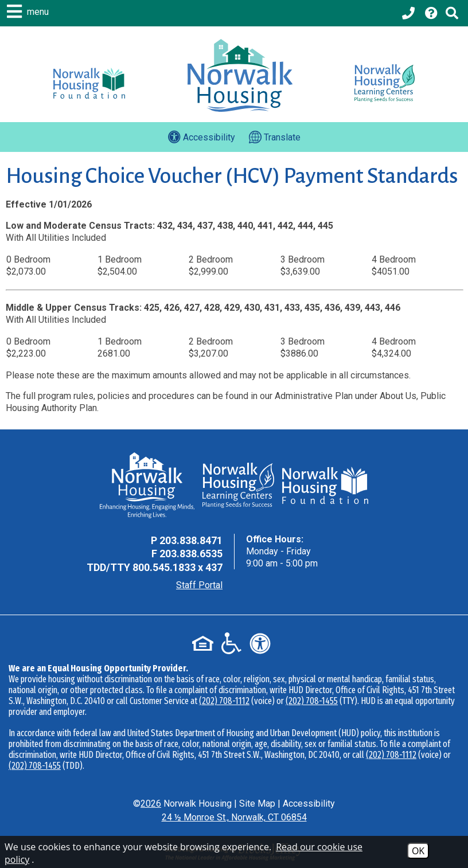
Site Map (257, 804)
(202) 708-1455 (312, 701)
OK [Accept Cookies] (418, 851)
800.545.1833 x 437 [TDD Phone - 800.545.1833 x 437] (178, 567)
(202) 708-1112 (224, 701)
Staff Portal (199, 585)
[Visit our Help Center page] (431, 13)
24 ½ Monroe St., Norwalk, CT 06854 (234, 817)
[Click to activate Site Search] (452, 13)
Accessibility (309, 804)
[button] (29, 11)
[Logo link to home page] (240, 75)
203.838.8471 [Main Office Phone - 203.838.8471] (191, 540)
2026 (151, 804)
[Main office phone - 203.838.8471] (409, 13)
